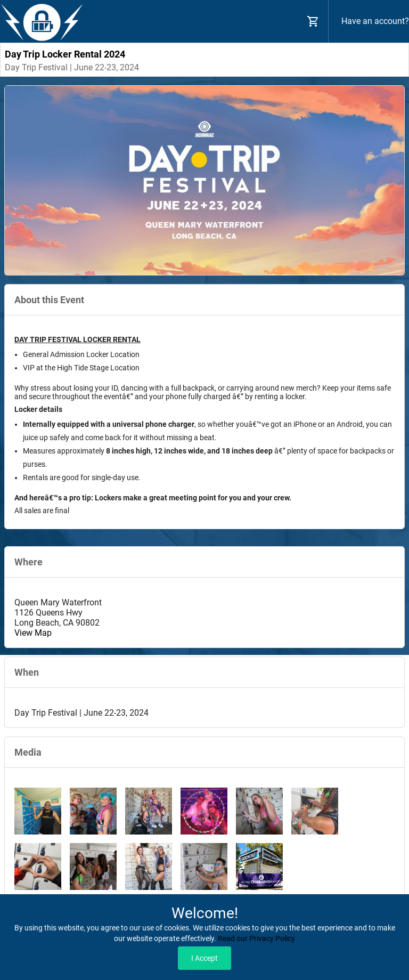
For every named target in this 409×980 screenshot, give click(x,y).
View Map (33, 633)
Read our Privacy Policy (256, 938)
